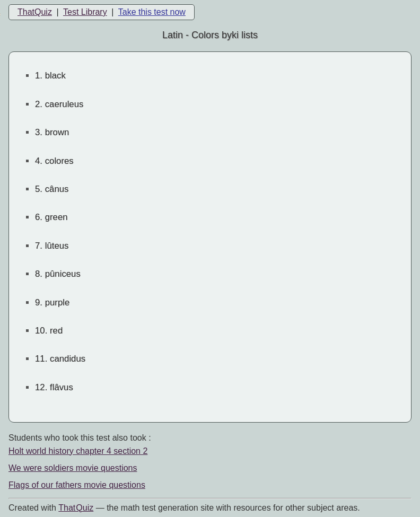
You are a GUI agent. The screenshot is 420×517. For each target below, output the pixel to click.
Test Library (85, 12)
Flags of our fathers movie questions (77, 485)
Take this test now (152, 12)
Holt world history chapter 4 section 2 (78, 451)
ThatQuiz (35, 12)
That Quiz (76, 508)
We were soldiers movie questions (73, 468)
